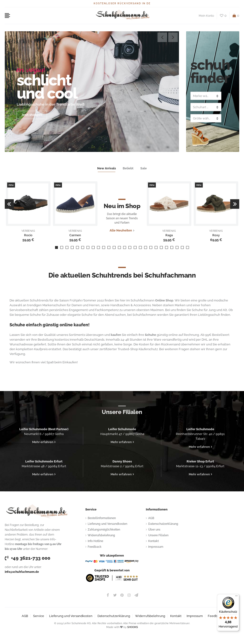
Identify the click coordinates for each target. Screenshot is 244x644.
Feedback (95, 547)
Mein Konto (206, 16)
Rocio (28, 235)
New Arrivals (107, 168)
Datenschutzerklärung (163, 524)
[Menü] (236, 597)
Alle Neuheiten (121, 230)
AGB (151, 518)
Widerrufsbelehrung (101, 535)
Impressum (156, 547)
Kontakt (153, 541)
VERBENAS (28, 231)
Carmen (75, 235)
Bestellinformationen (102, 518)
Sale (144, 168)
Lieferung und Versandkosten (107, 524)
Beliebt (128, 168)
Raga (169, 235)
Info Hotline (95, 541)
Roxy (216, 235)
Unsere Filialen (158, 535)
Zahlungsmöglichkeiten (104, 530)
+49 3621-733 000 (28, 558)
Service (39, 616)
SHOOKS (133, 627)
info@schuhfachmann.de (22, 572)
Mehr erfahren (43, 442)
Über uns (154, 530)
